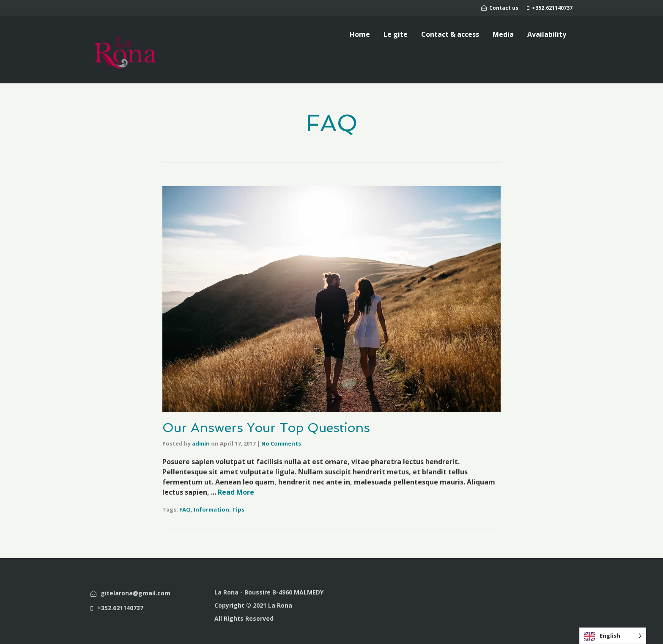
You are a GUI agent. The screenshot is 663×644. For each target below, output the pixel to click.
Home (360, 34)
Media (503, 34)
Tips (238, 509)
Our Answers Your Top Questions (266, 428)
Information (211, 509)
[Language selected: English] (613, 636)
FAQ (185, 509)
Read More (236, 492)
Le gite (396, 34)
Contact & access (450, 34)
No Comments (281, 443)
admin (201, 443)
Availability (547, 34)
